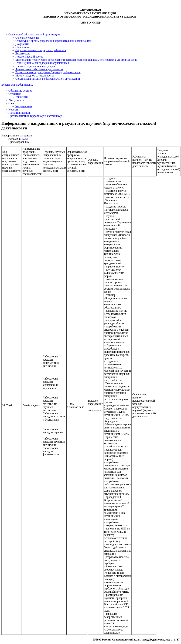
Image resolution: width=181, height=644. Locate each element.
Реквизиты (22, 97)
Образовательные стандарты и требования (41, 50)
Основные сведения (27, 38)
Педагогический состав (29, 57)
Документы (22, 44)
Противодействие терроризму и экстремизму (35, 116)
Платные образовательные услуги (35, 66)
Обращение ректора (20, 91)
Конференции (24, 106)
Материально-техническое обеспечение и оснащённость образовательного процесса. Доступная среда (76, 60)
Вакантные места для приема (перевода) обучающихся (48, 72)
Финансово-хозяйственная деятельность (39, 69)
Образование (23, 47)
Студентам (15, 94)
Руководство (23, 53)
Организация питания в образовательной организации (48, 79)
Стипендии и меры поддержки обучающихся (42, 63)
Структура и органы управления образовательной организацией (53, 41)
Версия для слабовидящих (17, 85)
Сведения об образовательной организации (34, 34)
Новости (13, 110)
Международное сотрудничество (35, 76)
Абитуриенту (16, 100)
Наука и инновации (20, 113)
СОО (25, 139)
